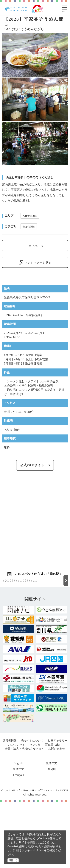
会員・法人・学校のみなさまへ (24, 814)
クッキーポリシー (33, 850)
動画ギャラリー (58, 806)
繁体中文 (52, 829)
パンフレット (17, 811)
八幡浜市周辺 (30, 216)
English (18, 829)
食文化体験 (29, 227)
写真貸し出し (53, 811)
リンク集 (35, 811)
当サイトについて (32, 806)
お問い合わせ (57, 814)
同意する (13, 860)
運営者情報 (10, 806)
